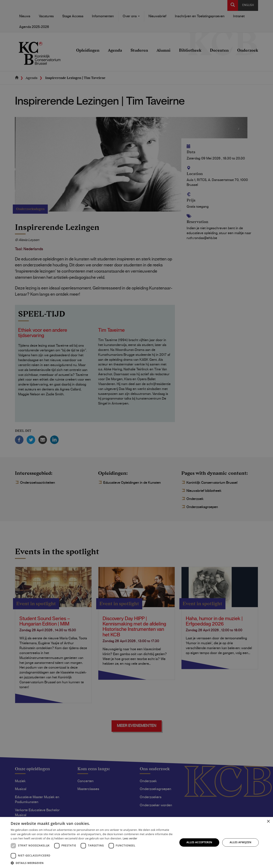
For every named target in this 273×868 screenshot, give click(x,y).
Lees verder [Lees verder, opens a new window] (130, 838)
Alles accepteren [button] (199, 842)
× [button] (268, 822)
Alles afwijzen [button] (241, 842)
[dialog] (136, 434)
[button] (92, 863)
